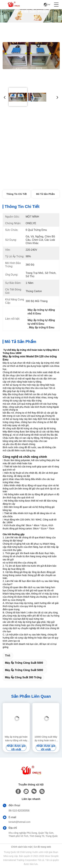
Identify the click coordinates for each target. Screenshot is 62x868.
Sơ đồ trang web (42, 847)
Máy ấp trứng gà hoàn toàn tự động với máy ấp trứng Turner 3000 (16, 739)
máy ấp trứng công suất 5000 (24, 670)
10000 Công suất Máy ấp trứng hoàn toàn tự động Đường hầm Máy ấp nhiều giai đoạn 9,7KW (46, 739)
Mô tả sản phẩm (46, 194)
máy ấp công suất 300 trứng (23, 677)
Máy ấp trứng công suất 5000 (24, 663)
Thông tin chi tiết (17, 194)
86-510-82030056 (19, 811)
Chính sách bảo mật (21, 847)
